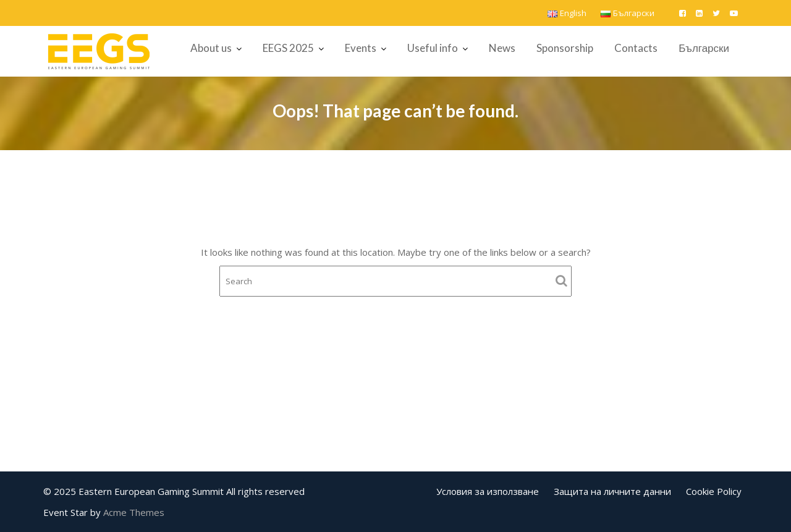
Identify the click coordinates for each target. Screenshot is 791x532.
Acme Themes (134, 512)
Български (704, 48)
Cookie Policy (714, 491)
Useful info (433, 48)
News (502, 48)
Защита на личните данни (612, 491)
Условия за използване (488, 491)
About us (211, 48)
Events (361, 48)
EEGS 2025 (288, 48)
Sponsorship (565, 48)
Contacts (636, 48)
